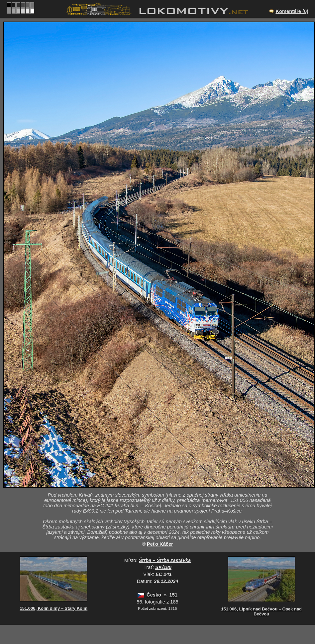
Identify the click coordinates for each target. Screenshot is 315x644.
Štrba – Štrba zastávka (165, 560)
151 (173, 595)
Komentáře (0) (292, 11)
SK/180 (163, 567)
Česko (154, 595)
